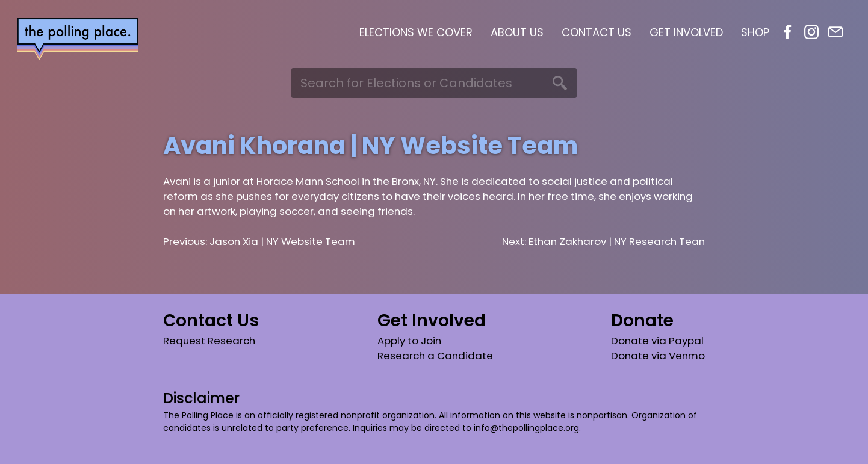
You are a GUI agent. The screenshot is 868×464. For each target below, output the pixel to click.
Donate (642, 320)
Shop (755, 32)
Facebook (787, 32)
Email (835, 32)
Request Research (209, 341)
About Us (517, 32)
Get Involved (686, 32)
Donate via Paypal (657, 341)
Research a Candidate (435, 356)
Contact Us (597, 32)
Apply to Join (409, 341)
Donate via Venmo (658, 356)
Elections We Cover (416, 32)
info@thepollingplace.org (526, 428)
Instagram (811, 32)
